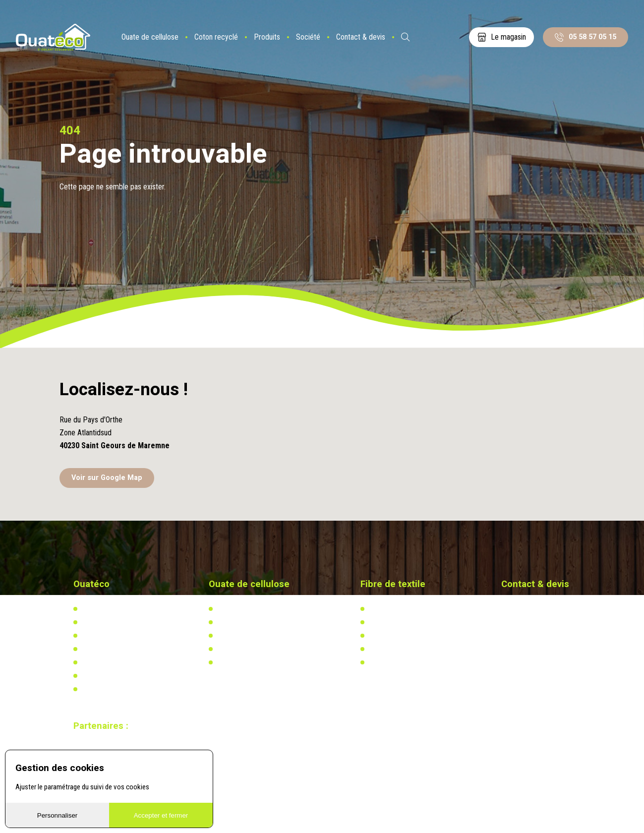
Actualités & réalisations (252, 622)
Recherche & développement (257, 649)
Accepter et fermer (161, 815)
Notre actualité (102, 622)
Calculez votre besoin (247, 662)
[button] (322, 413)
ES (432, 37)
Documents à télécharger (117, 662)
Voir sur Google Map (107, 478)
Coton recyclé (216, 37)
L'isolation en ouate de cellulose (263, 609)
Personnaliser (58, 815)
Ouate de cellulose (150, 37)
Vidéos (91, 676)
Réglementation (239, 636)
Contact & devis (361, 37)
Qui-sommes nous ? (110, 609)
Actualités (383, 622)
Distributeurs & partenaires (119, 649)
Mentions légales (105, 689)
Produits (267, 37)
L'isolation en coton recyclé (408, 609)
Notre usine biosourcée (114, 636)
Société (308, 37)
